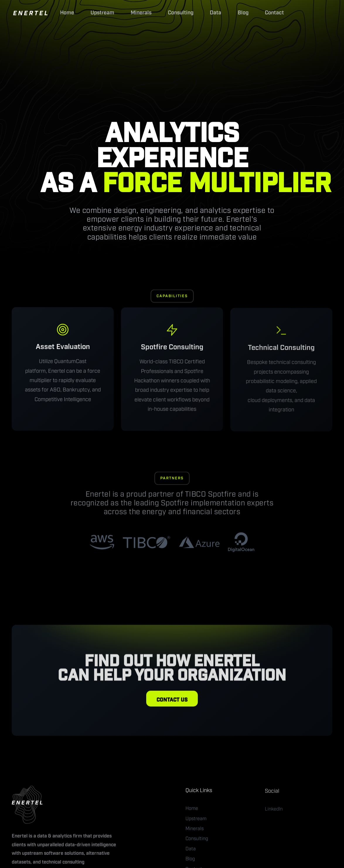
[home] (30, 13)
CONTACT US (172, 701)
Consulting (181, 13)
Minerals (141, 13)
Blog (243, 13)
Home (67, 13)
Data (216, 13)
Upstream (102, 13)
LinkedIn (274, 812)
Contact (274, 13)
